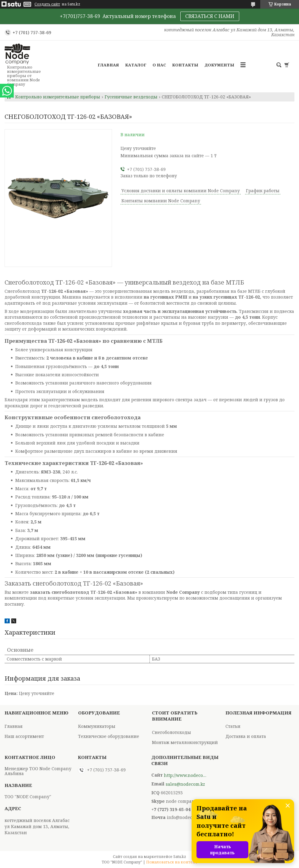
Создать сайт (47, 4)
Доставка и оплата (246, 736)
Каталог (136, 65)
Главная (108, 65)
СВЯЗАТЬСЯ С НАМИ (210, 16)
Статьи (233, 726)
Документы (219, 65)
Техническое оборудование (109, 736)
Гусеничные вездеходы (131, 97)
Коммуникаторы (97, 726)
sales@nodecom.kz (185, 784)
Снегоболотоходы (171, 732)
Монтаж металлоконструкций (185, 742)
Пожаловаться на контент (172, 862)
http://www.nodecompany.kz (185, 775)
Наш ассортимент (24, 736)
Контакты (185, 65)
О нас (159, 65)
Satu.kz (180, 857)
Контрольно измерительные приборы (58, 97)
